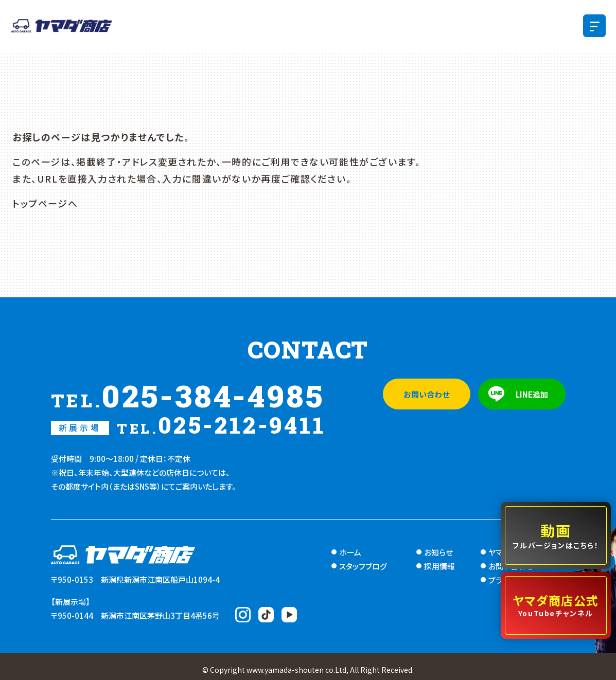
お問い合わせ (426, 394)
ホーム (350, 552)
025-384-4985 (188, 396)
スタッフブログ (363, 566)
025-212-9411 (189, 425)
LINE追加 (532, 394)
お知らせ (438, 552)
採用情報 (439, 566)
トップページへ (45, 203)
